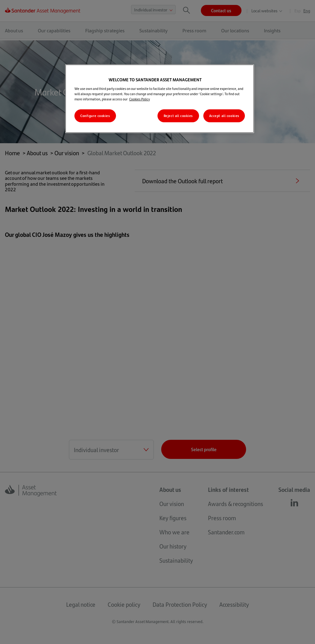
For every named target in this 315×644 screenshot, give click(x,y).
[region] (160, 99)
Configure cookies (95, 116)
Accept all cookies (224, 116)
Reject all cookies (178, 116)
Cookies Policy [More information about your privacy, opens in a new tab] (140, 99)
